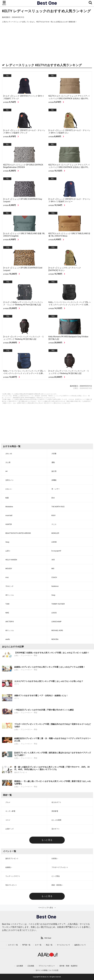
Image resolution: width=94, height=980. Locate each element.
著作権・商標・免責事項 (68, 966)
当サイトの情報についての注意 (47, 970)
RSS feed (48, 938)
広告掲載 (31, 966)
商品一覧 (49, 945)
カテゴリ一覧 (13, 945)
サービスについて (63, 945)
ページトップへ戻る (46, 908)
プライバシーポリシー (47, 966)
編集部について (80, 945)
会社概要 (20, 966)
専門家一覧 (26, 945)
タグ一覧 (38, 945)
